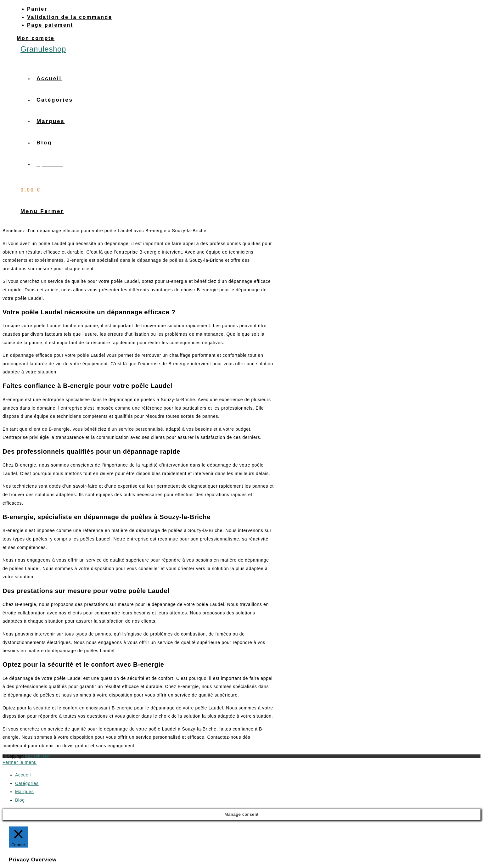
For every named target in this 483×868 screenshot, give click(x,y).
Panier (37, 9)
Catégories (27, 783)
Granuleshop (43, 49)
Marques (24, 792)
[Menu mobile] (42, 211)
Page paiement (50, 25)
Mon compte (36, 38)
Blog (20, 800)
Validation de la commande (70, 17)
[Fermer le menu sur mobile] (20, 762)
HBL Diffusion (38, 756)
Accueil (23, 775)
